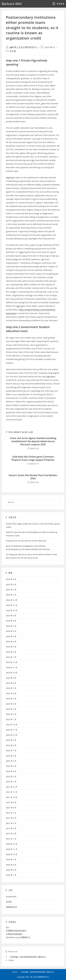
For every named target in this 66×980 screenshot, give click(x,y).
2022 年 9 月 (11, 740)
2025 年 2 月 (11, 590)
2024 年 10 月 (12, 610)
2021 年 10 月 (12, 797)
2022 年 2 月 (11, 776)
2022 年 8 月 (11, 745)
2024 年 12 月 (12, 600)
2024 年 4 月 (11, 642)
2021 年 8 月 (11, 808)
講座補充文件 (11, 907)
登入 (8, 927)
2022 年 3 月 (11, 771)
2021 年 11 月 (12, 792)
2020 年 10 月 (12, 854)
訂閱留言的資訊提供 (14, 934)
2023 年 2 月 (11, 714)
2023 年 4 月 (11, 704)
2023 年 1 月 (11, 719)
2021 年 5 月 (11, 823)
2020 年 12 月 (12, 844)
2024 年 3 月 (11, 647)
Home (11, 960)
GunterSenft (11, 897)
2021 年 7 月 (11, 813)
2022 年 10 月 (12, 735)
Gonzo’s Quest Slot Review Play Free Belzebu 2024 (33, 477)
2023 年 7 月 (11, 688)
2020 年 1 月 (11, 875)
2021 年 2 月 (11, 834)
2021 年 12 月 (12, 787)
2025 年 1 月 (11, 595)
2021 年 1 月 (11, 839)
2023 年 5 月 (11, 699)
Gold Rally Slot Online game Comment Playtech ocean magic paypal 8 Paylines (33, 458)
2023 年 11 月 (12, 668)
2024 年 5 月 (11, 636)
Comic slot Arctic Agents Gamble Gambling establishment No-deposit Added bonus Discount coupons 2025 (33, 441)
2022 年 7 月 (11, 751)
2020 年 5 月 (11, 870)
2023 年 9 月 (11, 678)
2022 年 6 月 (11, 756)
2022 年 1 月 (11, 782)
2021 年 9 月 (11, 802)
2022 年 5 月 (11, 761)
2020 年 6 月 (11, 865)
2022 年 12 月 (12, 725)
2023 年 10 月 (12, 673)
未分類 (13, 51)
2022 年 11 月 (12, 730)
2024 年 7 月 (11, 626)
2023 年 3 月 (11, 709)
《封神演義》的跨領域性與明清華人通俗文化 (27, 957)
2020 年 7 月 (11, 859)
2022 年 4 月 (11, 766)
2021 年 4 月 (11, 828)
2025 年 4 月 (11, 579)
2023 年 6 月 (11, 693)
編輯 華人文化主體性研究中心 (24, 47)
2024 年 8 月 (11, 621)
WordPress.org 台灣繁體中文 (18, 937)
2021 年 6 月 (11, 818)
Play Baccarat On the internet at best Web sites (26, 541)
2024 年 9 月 (11, 616)
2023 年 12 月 (12, 662)
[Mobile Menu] (58, 4)
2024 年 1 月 (11, 657)
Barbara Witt (12, 4)
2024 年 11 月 (12, 605)
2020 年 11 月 (12, 849)
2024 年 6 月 (11, 631)
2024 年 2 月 (11, 652)
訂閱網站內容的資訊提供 (16, 931)
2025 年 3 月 (11, 584)
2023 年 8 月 (11, 683)
